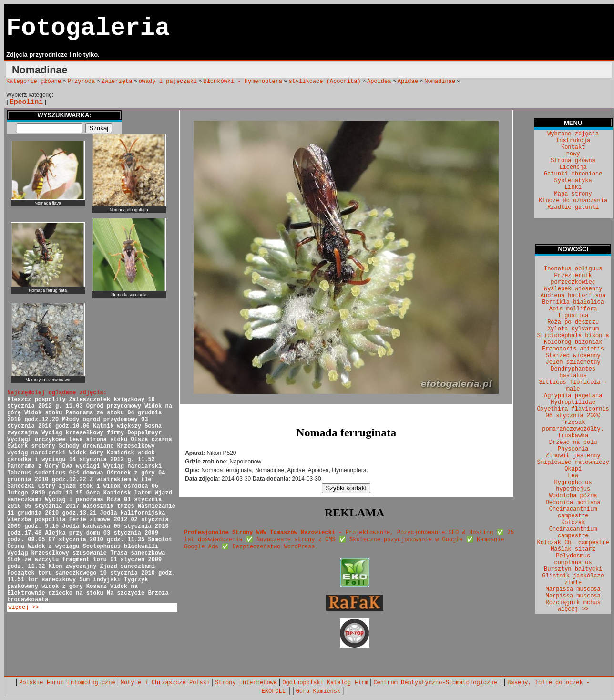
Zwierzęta (117, 82)
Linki (573, 187)
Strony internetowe (246, 683)
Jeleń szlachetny (573, 362)
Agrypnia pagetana (573, 396)
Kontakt (573, 147)
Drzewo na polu (573, 443)
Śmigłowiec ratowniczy (573, 463)
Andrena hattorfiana (573, 296)
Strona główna (573, 161)
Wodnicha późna (573, 496)
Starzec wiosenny (573, 356)
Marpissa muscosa (573, 589)
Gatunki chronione (573, 174)
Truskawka (573, 436)
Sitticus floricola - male (573, 386)
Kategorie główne (34, 82)
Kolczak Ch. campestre (573, 543)
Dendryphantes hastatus (573, 372)
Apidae (408, 82)
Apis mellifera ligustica (573, 312)
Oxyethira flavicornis (573, 409)
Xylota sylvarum (573, 329)
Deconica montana (573, 503)
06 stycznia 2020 (573, 416)
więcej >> (24, 607)
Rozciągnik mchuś (573, 603)
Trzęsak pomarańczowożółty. (573, 426)
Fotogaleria (88, 28)
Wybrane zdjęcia (573, 134)
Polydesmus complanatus (573, 559)
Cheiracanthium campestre (573, 513)
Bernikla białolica (573, 302)
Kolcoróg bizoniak (573, 342)
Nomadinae (440, 82)
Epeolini (26, 102)
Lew (573, 476)
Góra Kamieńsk (318, 691)
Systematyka (573, 181)
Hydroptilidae (573, 402)
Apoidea (379, 82)
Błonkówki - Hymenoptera (243, 82)
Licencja (573, 167)
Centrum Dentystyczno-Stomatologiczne (437, 683)
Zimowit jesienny (573, 456)
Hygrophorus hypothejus (573, 486)
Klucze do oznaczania (573, 201)
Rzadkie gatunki (573, 207)
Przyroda (82, 82)
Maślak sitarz (573, 549)
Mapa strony (573, 194)
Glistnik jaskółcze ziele (573, 579)
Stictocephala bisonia (573, 336)
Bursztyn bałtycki (573, 569)
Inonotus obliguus (573, 269)
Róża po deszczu (573, 322)
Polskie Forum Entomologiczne (67, 683)
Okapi (573, 469)
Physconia (573, 449)
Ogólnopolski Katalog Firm (325, 683)
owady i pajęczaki (168, 82)
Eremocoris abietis (573, 349)
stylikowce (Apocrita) (324, 82)
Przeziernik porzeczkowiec (573, 279)
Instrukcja (573, 141)
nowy (573, 154)
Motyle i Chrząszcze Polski (165, 683)
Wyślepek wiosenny (573, 289)
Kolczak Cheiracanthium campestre (573, 529)
